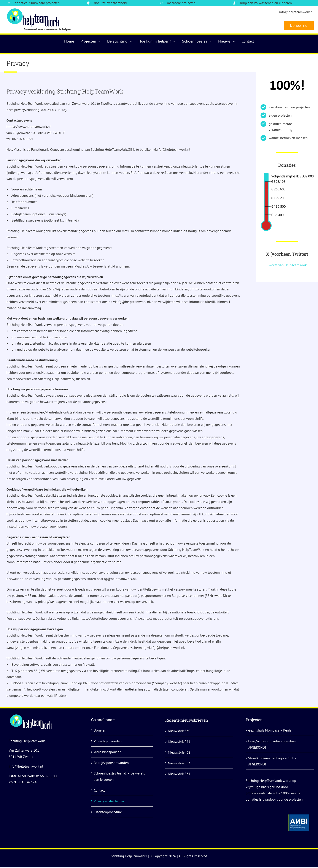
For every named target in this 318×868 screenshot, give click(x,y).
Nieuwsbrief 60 (179, 731)
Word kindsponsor (107, 752)
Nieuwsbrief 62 (179, 752)
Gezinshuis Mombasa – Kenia (270, 730)
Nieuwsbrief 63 (179, 763)
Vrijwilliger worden (108, 741)
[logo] (34, 10)
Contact (99, 790)
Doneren (100, 730)
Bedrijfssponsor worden (111, 763)
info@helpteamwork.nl (296, 12)
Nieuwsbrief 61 (179, 741)
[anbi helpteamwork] (299, 816)
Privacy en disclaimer (109, 801)
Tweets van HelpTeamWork (287, 265)
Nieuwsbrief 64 (179, 774)
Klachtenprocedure (108, 812)
